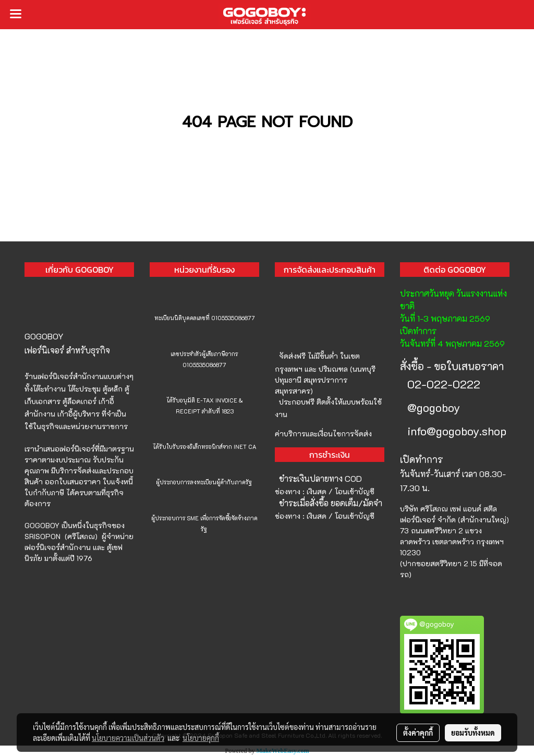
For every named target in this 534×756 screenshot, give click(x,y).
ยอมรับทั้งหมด (473, 733)
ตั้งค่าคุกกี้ (418, 733)
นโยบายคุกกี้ (201, 738)
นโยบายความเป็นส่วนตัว (128, 738)
